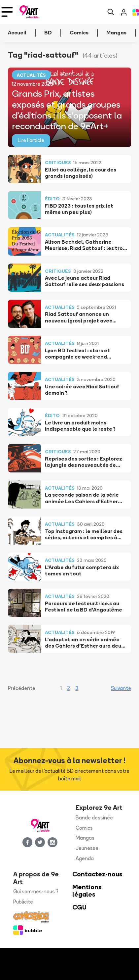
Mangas (85, 838)
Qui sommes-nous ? (36, 891)
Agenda (85, 858)
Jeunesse (87, 848)
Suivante (121, 688)
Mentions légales (87, 891)
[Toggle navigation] (7, 12)
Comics (84, 828)
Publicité (23, 902)
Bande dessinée (94, 818)
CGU (79, 907)
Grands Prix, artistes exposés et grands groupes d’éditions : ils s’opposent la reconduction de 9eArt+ (67, 110)
